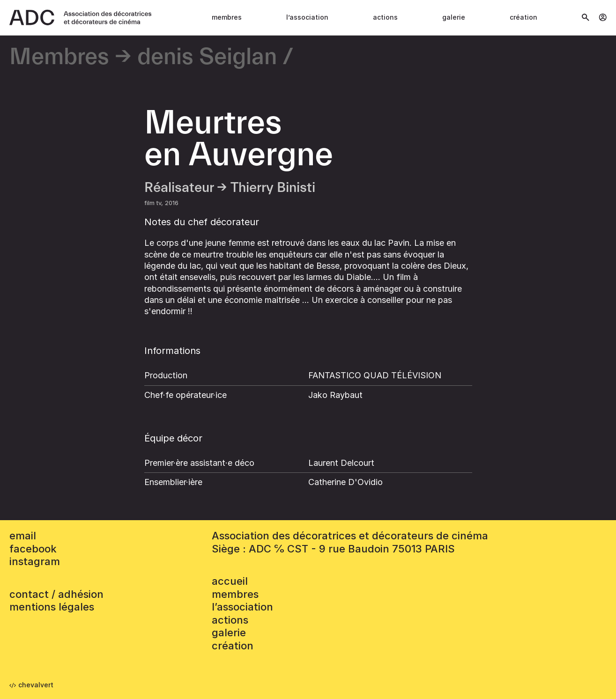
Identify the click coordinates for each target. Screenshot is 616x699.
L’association (307, 17)
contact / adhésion (56, 594)
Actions (385, 17)
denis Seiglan (207, 57)
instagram (35, 561)
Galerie (454, 17)
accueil (230, 581)
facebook (33, 549)
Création (523, 17)
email (23, 536)
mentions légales (52, 607)
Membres (227, 17)
